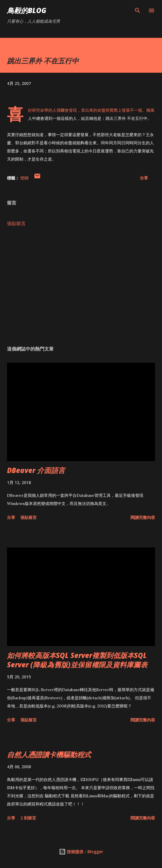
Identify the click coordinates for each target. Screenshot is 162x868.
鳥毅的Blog (27, 10)
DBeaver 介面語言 (36, 470)
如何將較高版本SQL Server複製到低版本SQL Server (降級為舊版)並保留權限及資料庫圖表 (77, 660)
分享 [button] (144, 178)
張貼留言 (16, 223)
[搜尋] (138, 10)
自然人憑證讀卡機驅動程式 (49, 754)
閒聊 (24, 178)
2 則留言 (28, 818)
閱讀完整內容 (143, 517)
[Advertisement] (81, 286)
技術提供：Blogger (81, 852)
